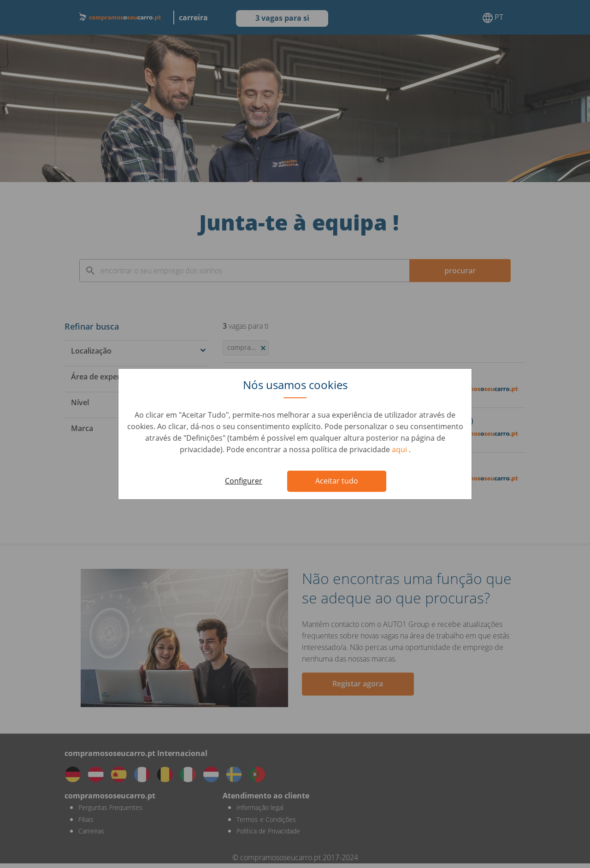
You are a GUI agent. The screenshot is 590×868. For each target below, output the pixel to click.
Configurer (244, 481)
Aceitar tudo (337, 481)
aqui (400, 449)
